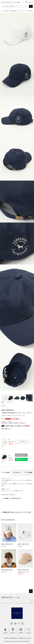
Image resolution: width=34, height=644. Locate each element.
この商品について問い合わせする (12, 498)
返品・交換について (6, 429)
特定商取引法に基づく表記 (25, 638)
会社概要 (5, 631)
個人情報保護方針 (14, 638)
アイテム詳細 (28, 472)
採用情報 (21, 631)
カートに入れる (22, 442)
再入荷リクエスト (22, 455)
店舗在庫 (11, 444)
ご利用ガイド (13, 631)
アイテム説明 (6, 472)
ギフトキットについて (9, 495)
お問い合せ (29, 631)
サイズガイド (17, 472)
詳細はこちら (23, 423)
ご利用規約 (6, 638)
